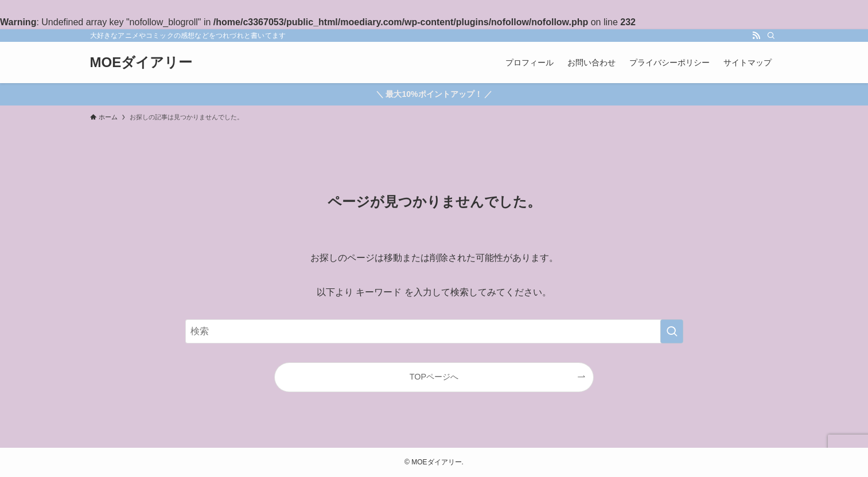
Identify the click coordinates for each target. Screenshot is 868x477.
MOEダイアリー (141, 62)
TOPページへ (434, 377)
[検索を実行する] (672, 331)
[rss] (756, 36)
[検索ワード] (434, 331)
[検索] (771, 36)
